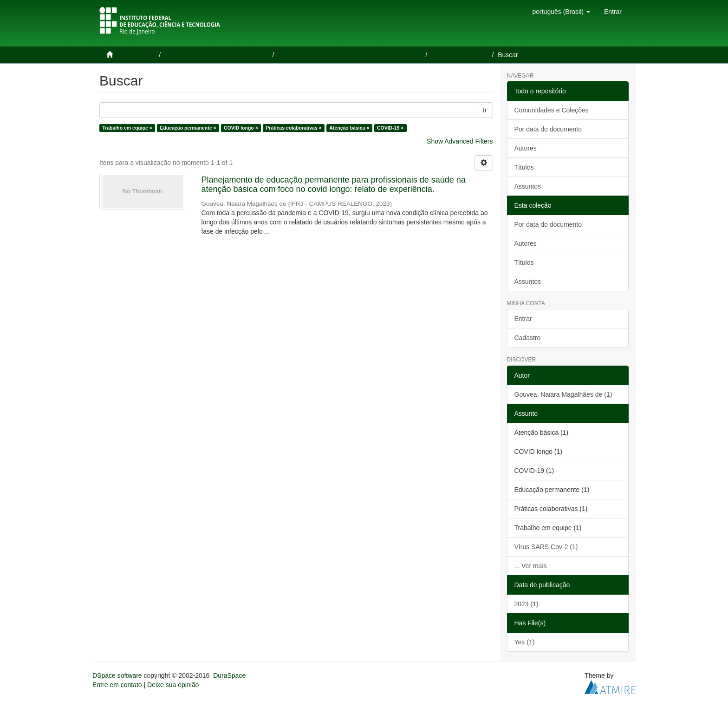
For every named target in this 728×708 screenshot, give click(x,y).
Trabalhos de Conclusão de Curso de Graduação (351, 55)
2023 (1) (526, 604)
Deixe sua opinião (173, 685)
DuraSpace (229, 675)
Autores (526, 148)
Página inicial (136, 55)
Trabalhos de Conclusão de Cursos (218, 55)
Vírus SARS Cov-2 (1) (546, 547)
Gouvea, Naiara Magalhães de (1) (563, 394)
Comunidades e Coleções (552, 110)
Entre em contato (117, 685)
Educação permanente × (188, 128)
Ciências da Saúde (461, 55)
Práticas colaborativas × (294, 128)
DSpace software (117, 675)
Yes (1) (525, 642)
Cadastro (528, 338)
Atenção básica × (349, 128)
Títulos (524, 167)
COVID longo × (241, 128)
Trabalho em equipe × (127, 128)
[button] (561, 12)
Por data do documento (548, 129)
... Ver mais (531, 566)
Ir (485, 110)
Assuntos (528, 186)
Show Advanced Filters (460, 141)
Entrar (523, 319)
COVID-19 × (390, 128)
